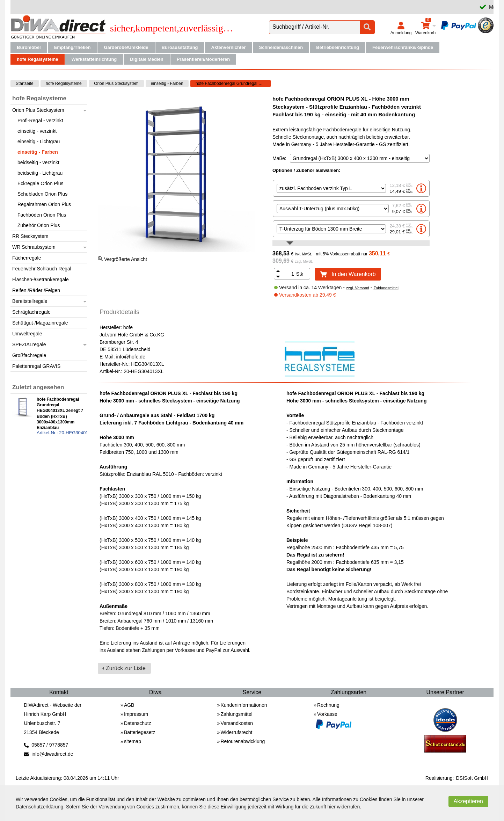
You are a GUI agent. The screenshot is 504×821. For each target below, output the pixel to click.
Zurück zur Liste (126, 668)
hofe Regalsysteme (64, 83)
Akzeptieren (469, 801)
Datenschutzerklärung (39, 807)
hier (332, 807)
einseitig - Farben (167, 83)
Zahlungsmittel (386, 288)
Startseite (25, 83)
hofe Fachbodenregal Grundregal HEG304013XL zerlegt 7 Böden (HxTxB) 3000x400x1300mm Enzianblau (233, 83)
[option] (351, 188)
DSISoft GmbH (472, 778)
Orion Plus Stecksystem (116, 83)
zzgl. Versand (358, 288)
